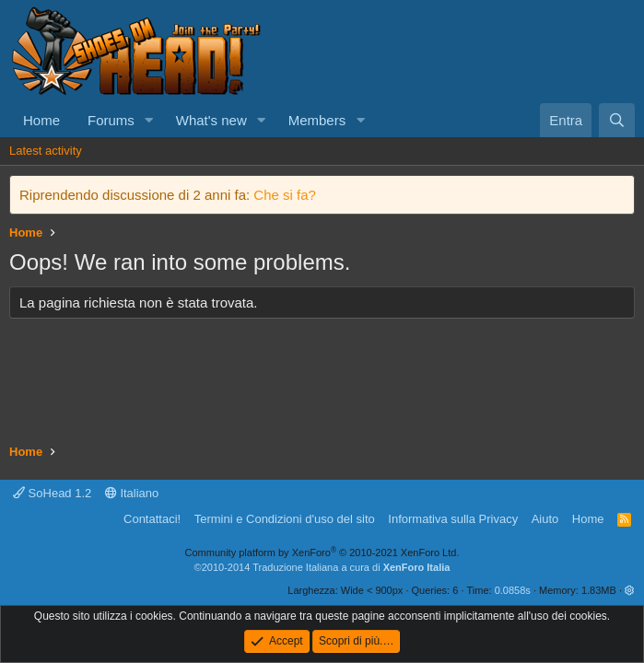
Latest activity (46, 151)
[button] (149, 120)
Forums (111, 120)
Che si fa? (285, 195)
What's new (211, 120)
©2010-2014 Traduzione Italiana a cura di (322, 567)
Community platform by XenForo (322, 552)
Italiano (132, 493)
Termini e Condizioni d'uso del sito (285, 519)
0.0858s (513, 590)
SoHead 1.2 (52, 493)
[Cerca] (617, 120)
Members (317, 120)
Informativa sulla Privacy (453, 519)
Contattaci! (152, 519)
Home (41, 120)
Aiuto (545, 519)
